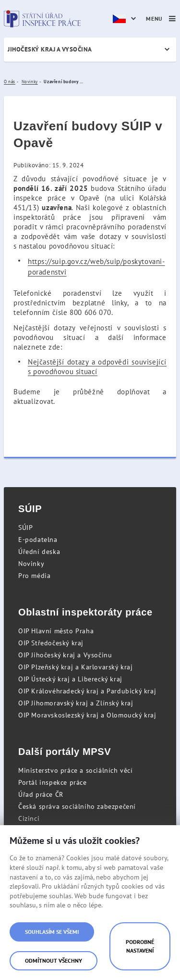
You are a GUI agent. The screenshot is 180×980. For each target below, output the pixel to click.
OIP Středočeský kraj (51, 643)
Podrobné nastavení (140, 946)
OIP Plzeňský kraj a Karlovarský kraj (76, 667)
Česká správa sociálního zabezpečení (77, 806)
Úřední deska (39, 552)
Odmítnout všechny (54, 961)
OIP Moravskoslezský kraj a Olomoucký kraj (87, 715)
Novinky (31, 564)
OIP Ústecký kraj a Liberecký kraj (70, 679)
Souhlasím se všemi (52, 932)
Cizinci (29, 818)
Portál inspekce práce (53, 782)
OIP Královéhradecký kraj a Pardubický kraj (87, 691)
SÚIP (25, 528)
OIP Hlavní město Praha (56, 631)
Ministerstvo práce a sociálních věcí (76, 770)
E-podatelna (38, 540)
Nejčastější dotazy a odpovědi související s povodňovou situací (97, 367)
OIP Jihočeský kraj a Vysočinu (65, 655)
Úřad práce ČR (41, 794)
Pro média (34, 576)
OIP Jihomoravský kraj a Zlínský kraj (76, 703)
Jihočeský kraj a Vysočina (50, 49)
